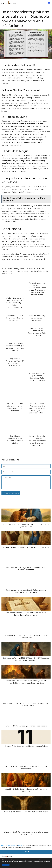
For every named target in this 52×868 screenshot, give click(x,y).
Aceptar (6, 865)
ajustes (48, 862)
